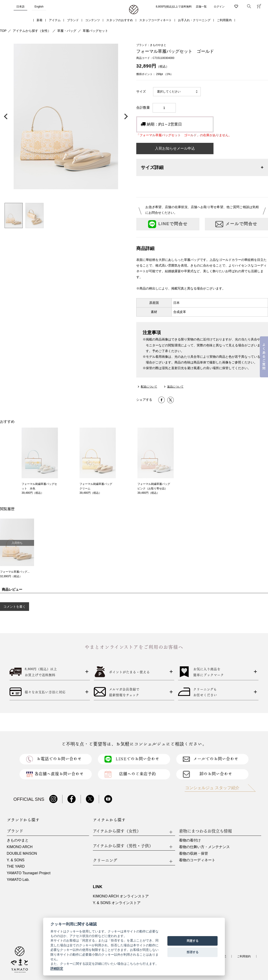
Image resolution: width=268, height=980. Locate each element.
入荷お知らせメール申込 (175, 148)
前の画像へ (7, 116)
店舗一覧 (201, 7)
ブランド (73, 20)
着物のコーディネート (197, 860)
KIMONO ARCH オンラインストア (121, 896)
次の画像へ (125, 116)
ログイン (219, 7)
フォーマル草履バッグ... (15, 572)
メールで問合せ (236, 224)
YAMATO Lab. (18, 880)
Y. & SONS (16, 860)
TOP (3, 31)
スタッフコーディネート (155, 20)
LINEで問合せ (168, 224)
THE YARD (16, 866)
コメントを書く (15, 607)
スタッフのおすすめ (120, 20)
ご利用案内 (224, 20)
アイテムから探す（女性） (32, 31)
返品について (175, 387)
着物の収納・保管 (194, 853)
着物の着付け (190, 840)
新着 (40, 20)
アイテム (55, 20)
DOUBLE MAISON (22, 853)
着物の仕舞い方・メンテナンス (204, 847)
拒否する (193, 952)
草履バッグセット (95, 31)
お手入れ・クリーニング (194, 20)
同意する (193, 941)
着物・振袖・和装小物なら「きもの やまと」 (134, 10)
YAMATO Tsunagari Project (29, 873)
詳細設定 (57, 968)
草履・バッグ (67, 31)
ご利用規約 (244, 956)
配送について (149, 387)
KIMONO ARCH (20, 847)
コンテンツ (93, 20)
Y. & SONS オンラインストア (117, 903)
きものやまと (18, 840)
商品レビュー (12, 589)
